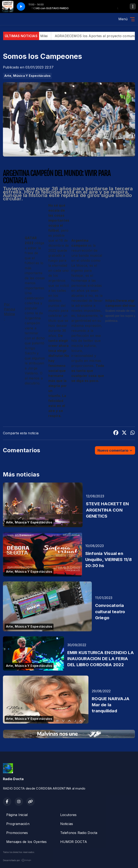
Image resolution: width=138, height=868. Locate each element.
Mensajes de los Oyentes (27, 842)
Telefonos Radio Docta (79, 833)
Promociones (17, 833)
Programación (18, 824)
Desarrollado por (17, 860)
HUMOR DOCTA (74, 842)
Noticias (67, 824)
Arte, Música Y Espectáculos (27, 76)
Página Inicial (17, 815)
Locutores (68, 815)
